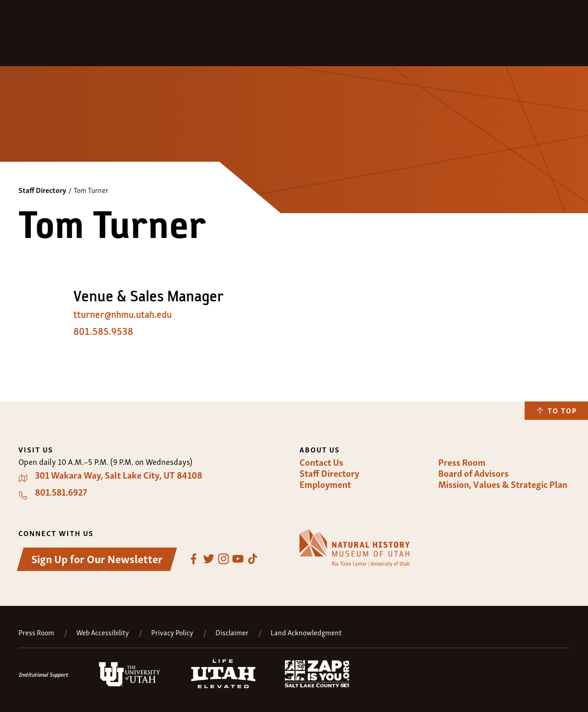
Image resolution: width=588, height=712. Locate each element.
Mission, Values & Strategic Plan (503, 484)
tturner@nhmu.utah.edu (123, 315)
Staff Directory (42, 190)
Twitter (209, 559)
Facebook (194, 559)
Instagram (223, 559)
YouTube (238, 559)
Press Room (462, 462)
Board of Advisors (473, 473)
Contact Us (321, 462)
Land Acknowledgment (306, 632)
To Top (562, 410)
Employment (325, 484)
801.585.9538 (103, 332)
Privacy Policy (172, 632)
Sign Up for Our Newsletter (97, 558)
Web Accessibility (103, 632)
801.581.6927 (61, 492)
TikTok (253, 559)
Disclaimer (232, 632)
